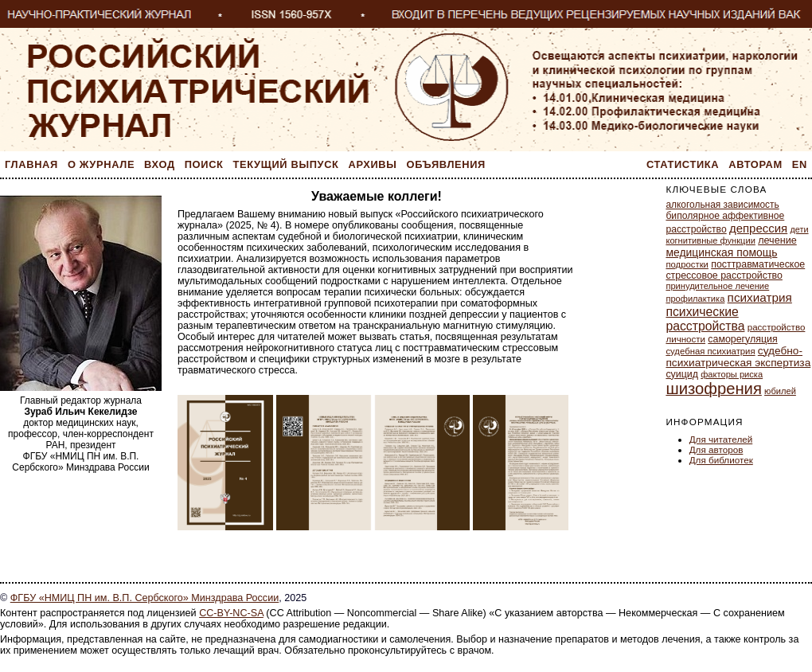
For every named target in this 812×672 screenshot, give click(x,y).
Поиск (204, 164)
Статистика (683, 164)
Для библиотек (721, 460)
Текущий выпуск (286, 164)
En (800, 164)
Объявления (446, 164)
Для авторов (716, 449)
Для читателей (721, 439)
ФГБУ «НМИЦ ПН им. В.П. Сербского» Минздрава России (144, 598)
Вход (160, 164)
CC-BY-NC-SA (231, 613)
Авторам (755, 164)
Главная (31, 164)
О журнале (101, 164)
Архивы (373, 164)
